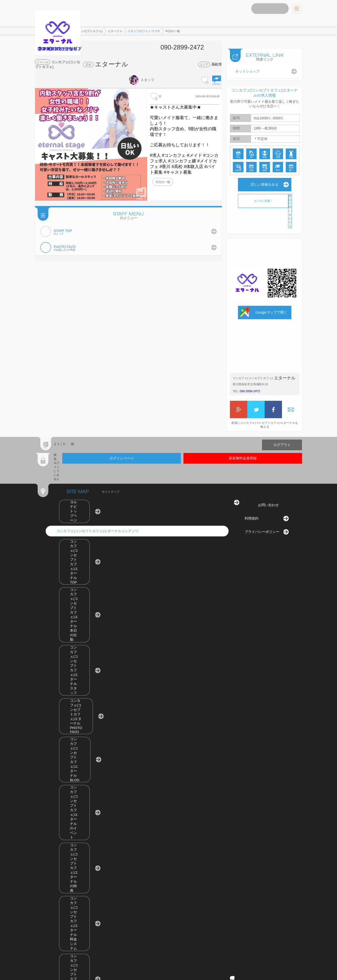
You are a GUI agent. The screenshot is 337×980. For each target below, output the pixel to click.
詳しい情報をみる (265, 179)
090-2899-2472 (250, 386)
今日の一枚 (163, 182)
